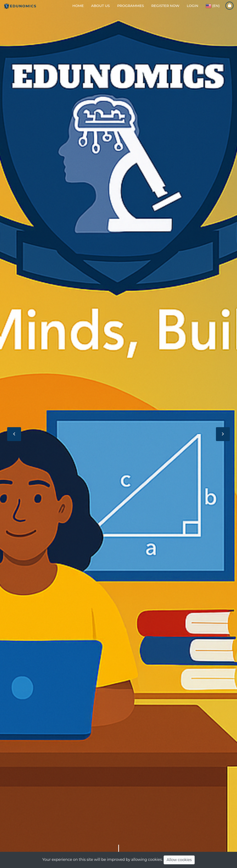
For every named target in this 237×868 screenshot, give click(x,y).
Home (78, 6)
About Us (101, 6)
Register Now (165, 6)
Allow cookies (179, 860)
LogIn (193, 6)
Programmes (131, 6)
